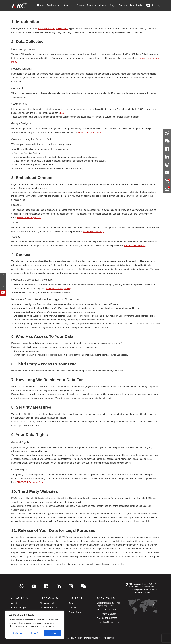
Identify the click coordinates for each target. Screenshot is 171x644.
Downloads (136, 5)
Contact (123, 5)
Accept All (52, 633)
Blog (71, 603)
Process (91, 5)
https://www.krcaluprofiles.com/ (53, 29)
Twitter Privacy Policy (93, 232)
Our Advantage (19, 608)
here (62, 113)
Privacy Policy (75, 612)
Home (40, 5)
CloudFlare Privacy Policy (59, 289)
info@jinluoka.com (111, 622)
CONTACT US (3, 281)
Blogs (112, 5)
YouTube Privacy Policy (135, 246)
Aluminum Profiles (49, 603)
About (68, 5)
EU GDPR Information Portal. (31, 482)
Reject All (35, 633)
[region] (35, 625)
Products (53, 5)
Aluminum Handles (49, 608)
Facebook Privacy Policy (29, 218)
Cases (80, 5)
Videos (103, 5)
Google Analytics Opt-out (90, 132)
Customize (18, 633)
